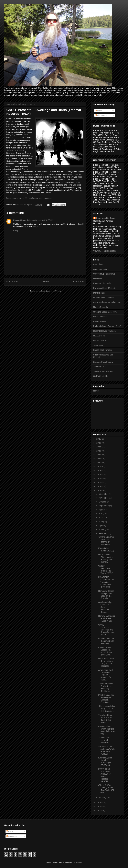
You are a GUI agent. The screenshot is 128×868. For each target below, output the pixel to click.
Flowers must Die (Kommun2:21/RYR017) (106, 641)
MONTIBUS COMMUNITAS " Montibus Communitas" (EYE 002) (106, 582)
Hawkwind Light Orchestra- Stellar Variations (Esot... (105, 607)
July (101, 514)
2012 (99, 802)
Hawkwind (98, 278)
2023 (99, 451)
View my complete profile (104, 251)
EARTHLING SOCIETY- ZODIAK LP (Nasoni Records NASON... (105, 775)
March (102, 530)
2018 (99, 471)
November (104, 498)
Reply (16, 230)
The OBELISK (100, 367)
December (104, 494)
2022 (99, 455)
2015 (99, 482)
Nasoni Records (100, 307)
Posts (99, 111)
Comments (101, 115)
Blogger (79, 862)
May (101, 522)
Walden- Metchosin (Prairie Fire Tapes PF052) (106, 570)
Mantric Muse (99, 293)
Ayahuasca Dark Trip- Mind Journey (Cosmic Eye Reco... (106, 675)
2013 (99, 490)
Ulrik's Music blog (101, 376)
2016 (99, 479)
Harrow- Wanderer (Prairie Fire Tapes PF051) (107, 618)
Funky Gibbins (20, 220)
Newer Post (12, 282)
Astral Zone (98, 264)
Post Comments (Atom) (51, 291)
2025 (99, 443)
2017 (99, 475)
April (101, 526)
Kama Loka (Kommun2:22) (106, 549)
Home (46, 282)
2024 (99, 447)
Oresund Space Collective (105, 312)
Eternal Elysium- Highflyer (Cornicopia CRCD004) (106, 761)
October (103, 502)
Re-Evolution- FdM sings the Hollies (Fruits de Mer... (106, 558)
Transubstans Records (103, 371)
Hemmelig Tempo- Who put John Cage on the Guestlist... (106, 595)
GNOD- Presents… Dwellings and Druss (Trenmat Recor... (106, 630)
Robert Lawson (100, 341)
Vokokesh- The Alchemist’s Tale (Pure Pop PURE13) (107, 750)
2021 (99, 459)
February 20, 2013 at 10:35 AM (40, 220)
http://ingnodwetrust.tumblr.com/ (19, 198)
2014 (99, 486)
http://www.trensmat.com (42, 198)
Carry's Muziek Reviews (104, 274)
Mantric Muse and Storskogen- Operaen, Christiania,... (106, 699)
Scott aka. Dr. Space (106, 218)
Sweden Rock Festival (103, 362)
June (101, 518)
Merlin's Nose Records (103, 298)
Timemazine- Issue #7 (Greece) (104, 740)
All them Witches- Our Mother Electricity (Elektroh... (106, 687)
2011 (99, 807)
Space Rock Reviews (103, 350)
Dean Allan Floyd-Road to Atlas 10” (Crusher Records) (106, 662)
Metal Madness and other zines (107, 302)
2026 (99, 439)
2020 (99, 463)
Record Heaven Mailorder (105, 331)
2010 (99, 810)
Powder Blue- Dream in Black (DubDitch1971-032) (106, 730)
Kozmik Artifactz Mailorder (105, 288)
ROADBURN (99, 336)
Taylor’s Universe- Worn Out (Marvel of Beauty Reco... (106, 541)
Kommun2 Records (102, 283)
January (103, 798)
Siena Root (98, 345)
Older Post (79, 282)
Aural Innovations (101, 269)
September (104, 506)
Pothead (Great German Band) (107, 326)
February (103, 533)
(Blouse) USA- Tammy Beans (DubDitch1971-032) (106, 789)
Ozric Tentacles (100, 317)
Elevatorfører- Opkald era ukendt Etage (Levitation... (105, 651)
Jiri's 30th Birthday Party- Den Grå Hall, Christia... (107, 709)
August (102, 510)
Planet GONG (99, 321)
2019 (99, 467)
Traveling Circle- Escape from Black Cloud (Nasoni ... (106, 719)
